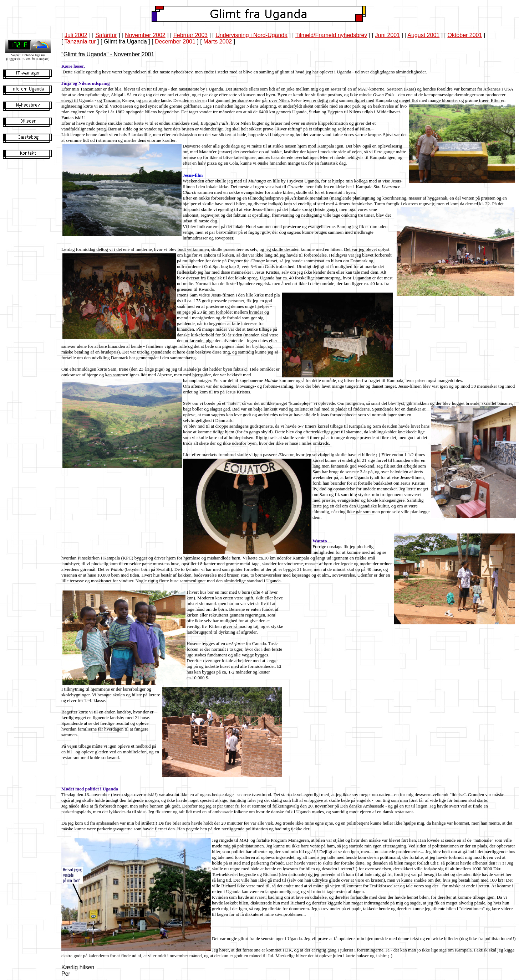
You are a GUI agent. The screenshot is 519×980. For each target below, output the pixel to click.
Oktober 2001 (465, 35)
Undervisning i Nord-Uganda (251, 35)
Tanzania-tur (80, 42)
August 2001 (423, 35)
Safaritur (106, 35)
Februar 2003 (190, 35)
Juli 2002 (76, 35)
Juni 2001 (388, 35)
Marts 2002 (218, 42)
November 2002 (145, 35)
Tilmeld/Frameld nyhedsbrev (331, 35)
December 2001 (175, 42)
